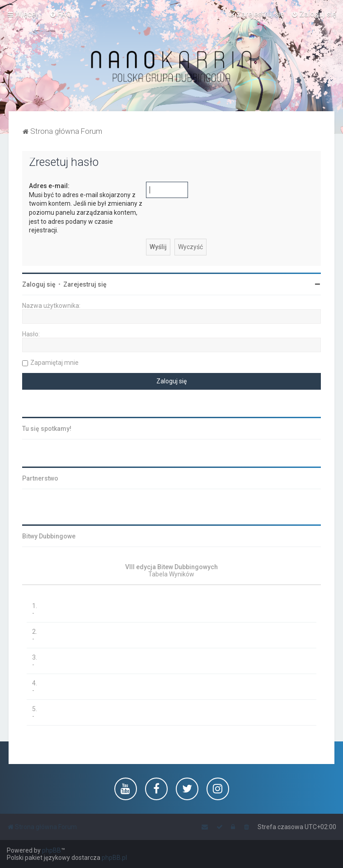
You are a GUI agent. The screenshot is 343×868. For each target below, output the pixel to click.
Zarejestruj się (85, 284)
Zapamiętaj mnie (54, 363)
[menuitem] (60, 14)
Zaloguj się (39, 284)
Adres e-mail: (49, 186)
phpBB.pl (114, 858)
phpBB (52, 850)
